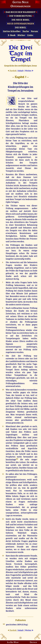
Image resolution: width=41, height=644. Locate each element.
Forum (34, 31)
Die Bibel (20, 27)
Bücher (21, 35)
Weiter (29, 71)
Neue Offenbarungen (20, 23)
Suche (26, 31)
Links (30, 35)
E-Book (12, 35)
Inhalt (21, 71)
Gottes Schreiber (12, 31)
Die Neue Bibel (21, 20)
